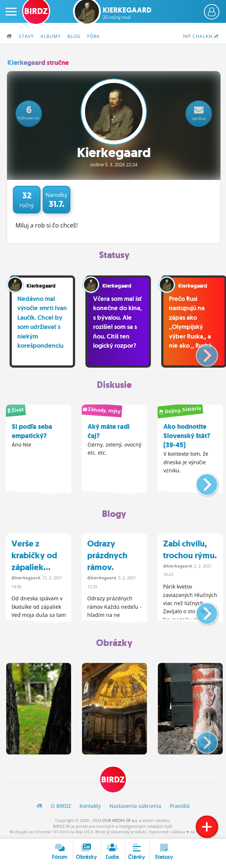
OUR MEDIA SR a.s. (120, 820)
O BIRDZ (61, 806)
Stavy (26, 36)
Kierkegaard (127, 13)
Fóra (93, 36)
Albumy (51, 36)
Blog (74, 36)
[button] (201, 353)
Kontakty (90, 806)
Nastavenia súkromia (135, 806)
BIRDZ (113, 780)
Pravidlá (180, 806)
